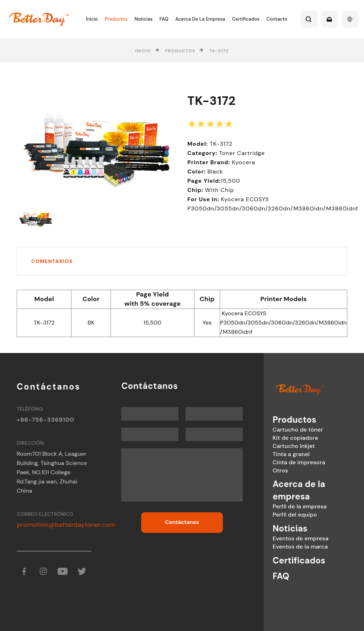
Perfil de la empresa (281, 506)
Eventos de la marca (282, 547)
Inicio (92, 19)
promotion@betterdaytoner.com (73, 525)
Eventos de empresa (282, 538)
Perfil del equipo (276, 515)
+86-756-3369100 (49, 420)
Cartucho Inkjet (275, 446)
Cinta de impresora (280, 462)
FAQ (164, 19)
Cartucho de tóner (279, 430)
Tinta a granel (273, 454)
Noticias (143, 19)
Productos (116, 19)
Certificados (246, 19)
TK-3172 (219, 50)
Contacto (277, 19)
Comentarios (52, 261)
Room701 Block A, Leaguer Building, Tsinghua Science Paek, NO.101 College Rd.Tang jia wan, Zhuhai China (57, 472)
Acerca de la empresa (200, 19)
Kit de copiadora (277, 438)
